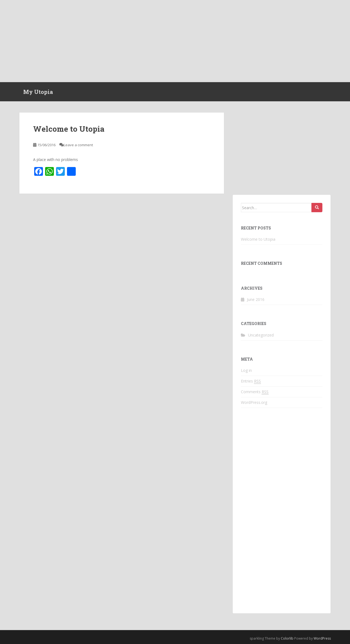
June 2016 (256, 299)
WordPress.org (254, 402)
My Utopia (38, 92)
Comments (255, 392)
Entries (251, 381)
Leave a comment (78, 145)
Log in (246, 370)
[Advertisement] (175, 41)
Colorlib (287, 638)
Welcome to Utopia (69, 129)
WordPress (322, 638)
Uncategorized (261, 335)
